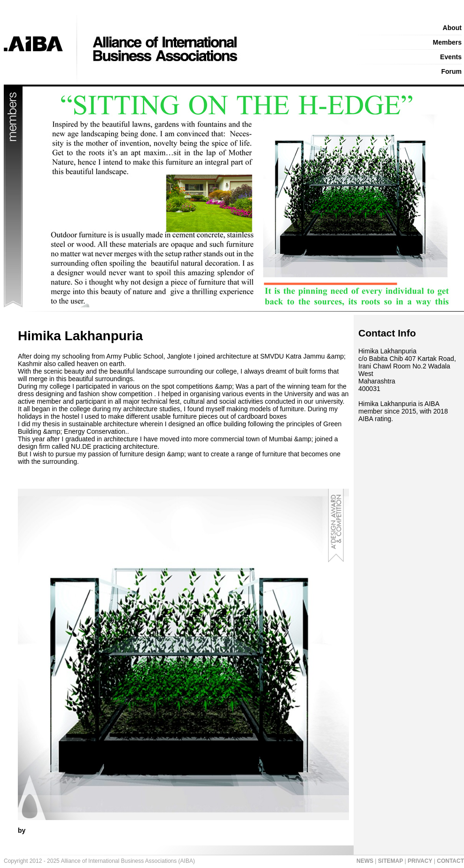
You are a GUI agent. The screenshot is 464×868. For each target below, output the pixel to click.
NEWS (365, 861)
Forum (451, 71)
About (452, 28)
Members (447, 42)
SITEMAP (391, 861)
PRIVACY (420, 861)
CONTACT (450, 861)
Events (451, 57)
